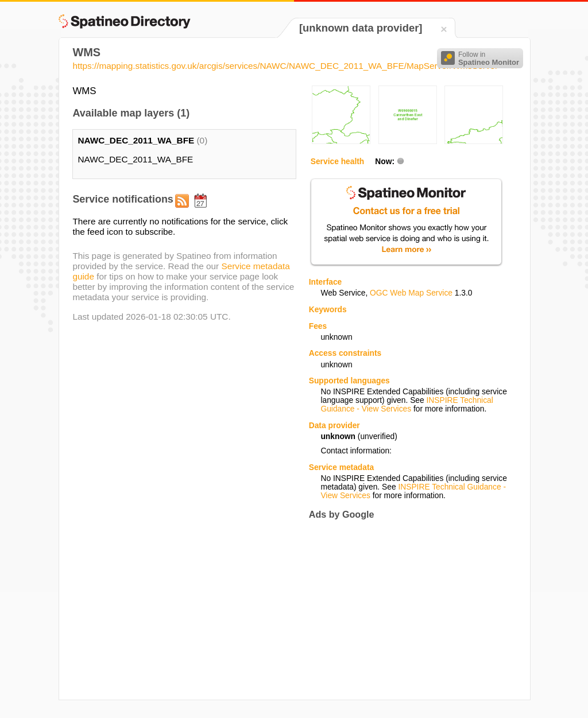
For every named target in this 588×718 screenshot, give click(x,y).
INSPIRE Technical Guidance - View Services (407, 405)
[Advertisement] (405, 610)
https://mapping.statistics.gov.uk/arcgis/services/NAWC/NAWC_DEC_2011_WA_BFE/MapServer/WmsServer (285, 66)
